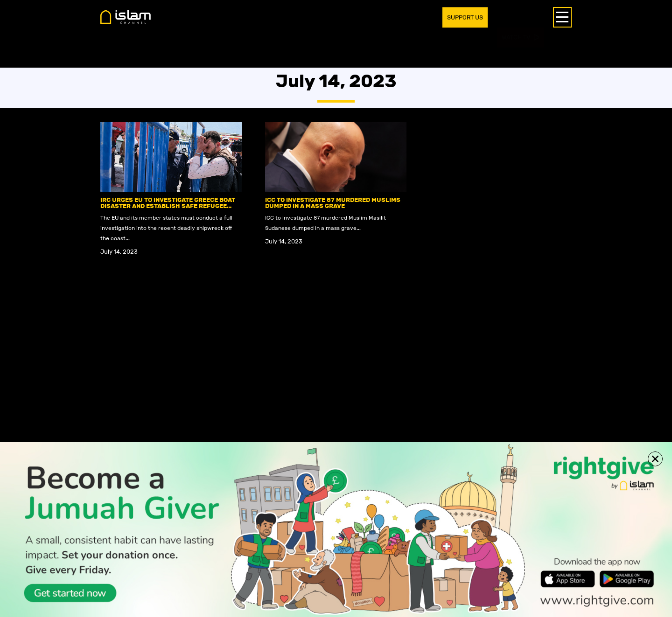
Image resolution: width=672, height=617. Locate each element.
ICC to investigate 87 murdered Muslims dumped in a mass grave (333, 203)
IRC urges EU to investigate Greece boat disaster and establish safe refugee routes (168, 206)
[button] (655, 459)
